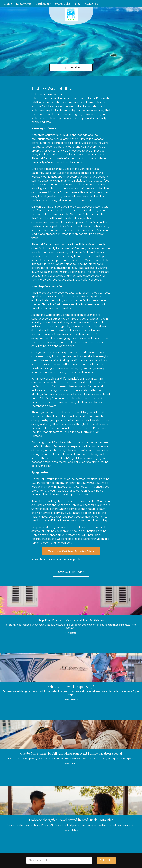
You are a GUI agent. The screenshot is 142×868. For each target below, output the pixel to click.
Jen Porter (57, 559)
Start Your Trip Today (71, 572)
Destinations (43, 4)
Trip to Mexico (71, 68)
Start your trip (106, 860)
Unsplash (74, 559)
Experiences (24, 4)
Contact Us (91, 4)
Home (8, 4)
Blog (78, 4)
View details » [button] (71, 633)
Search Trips (63, 4)
